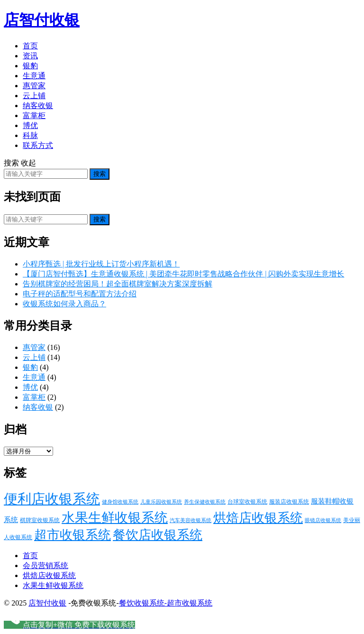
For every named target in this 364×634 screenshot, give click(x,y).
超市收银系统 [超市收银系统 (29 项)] (73, 535)
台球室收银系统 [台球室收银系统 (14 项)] (247, 502)
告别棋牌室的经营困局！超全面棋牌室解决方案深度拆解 (118, 284)
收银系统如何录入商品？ (64, 304)
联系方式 (38, 145)
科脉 (30, 135)
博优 (30, 125)
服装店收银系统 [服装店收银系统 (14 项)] (289, 502)
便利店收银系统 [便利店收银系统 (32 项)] (52, 499)
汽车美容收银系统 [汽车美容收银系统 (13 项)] (191, 520)
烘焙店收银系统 (49, 575)
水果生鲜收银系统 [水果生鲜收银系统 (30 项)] (115, 518)
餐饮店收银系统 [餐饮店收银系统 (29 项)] (158, 535)
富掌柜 (34, 115)
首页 (30, 46)
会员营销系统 (45, 565)
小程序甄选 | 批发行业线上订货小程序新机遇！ (101, 264)
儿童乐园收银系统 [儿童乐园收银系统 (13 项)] (161, 502)
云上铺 (34, 96)
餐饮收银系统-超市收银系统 (166, 603)
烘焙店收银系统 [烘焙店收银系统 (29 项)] (258, 518)
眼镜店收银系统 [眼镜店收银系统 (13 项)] (323, 520)
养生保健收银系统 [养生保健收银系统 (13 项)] (205, 502)
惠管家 (34, 86)
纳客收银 (38, 106)
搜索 (100, 174)
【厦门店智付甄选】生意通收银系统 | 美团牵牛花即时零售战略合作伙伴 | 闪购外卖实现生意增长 (183, 274)
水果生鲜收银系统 (53, 585)
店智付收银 (42, 20)
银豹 (30, 66)
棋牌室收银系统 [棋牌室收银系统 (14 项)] (40, 520)
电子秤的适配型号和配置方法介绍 (80, 294)
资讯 (30, 56)
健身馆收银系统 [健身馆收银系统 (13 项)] (120, 502)
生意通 (34, 76)
